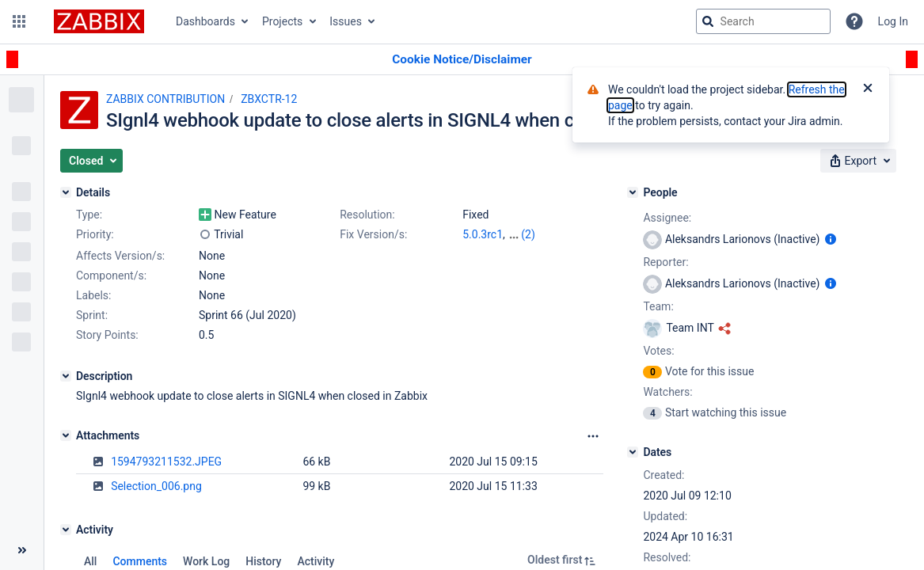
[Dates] (633, 452)
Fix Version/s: (373, 234)
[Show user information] (831, 239)
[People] (633, 192)
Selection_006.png (156, 486)
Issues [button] (346, 21)
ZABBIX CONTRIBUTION (165, 99)
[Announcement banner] (462, 60)
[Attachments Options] (593, 436)
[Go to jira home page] (99, 21)
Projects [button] (282, 21)
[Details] (66, 192)
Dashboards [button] (205, 21)
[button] (19, 21)
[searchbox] (763, 21)
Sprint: (92, 315)
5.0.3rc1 (483, 234)
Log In (893, 21)
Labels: (93, 295)
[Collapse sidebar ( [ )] (22, 550)
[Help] (854, 21)
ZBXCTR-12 (269, 99)
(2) (528, 234)
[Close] (868, 89)
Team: (658, 306)
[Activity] (66, 530)
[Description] (66, 376)
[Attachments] (66, 435)
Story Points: (107, 335)
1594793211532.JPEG (166, 462)
